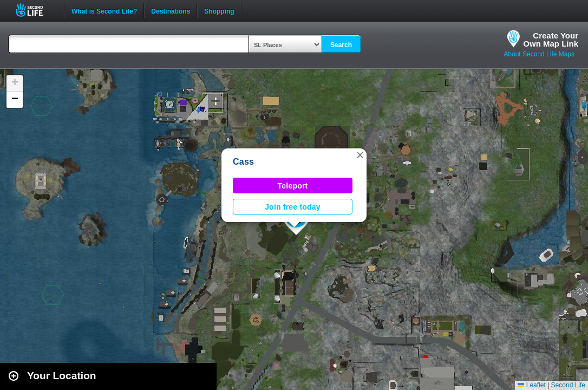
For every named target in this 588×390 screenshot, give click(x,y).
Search (341, 45)
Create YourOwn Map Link (551, 40)
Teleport (293, 186)
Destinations (171, 10)
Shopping (219, 10)
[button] (360, 155)
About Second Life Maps (539, 54)
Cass (243, 162)
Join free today (293, 207)
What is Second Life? (104, 10)
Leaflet (531, 385)
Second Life (35, 10)
